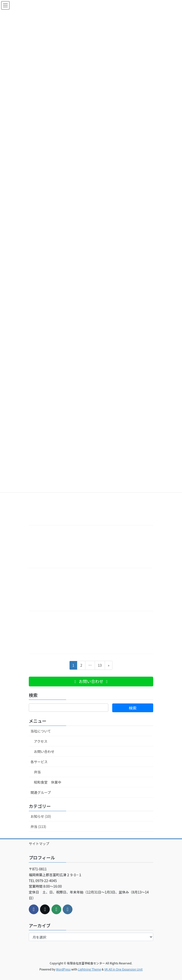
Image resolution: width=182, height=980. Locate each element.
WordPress (63, 969)
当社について (41, 731)
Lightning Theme (89, 969)
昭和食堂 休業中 (48, 782)
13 (100, 666)
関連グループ (41, 792)
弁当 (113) (38, 826)
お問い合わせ (44, 751)
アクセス (41, 741)
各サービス (39, 762)
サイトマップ (39, 844)
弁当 (37, 772)
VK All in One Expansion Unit (124, 969)
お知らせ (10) (41, 816)
